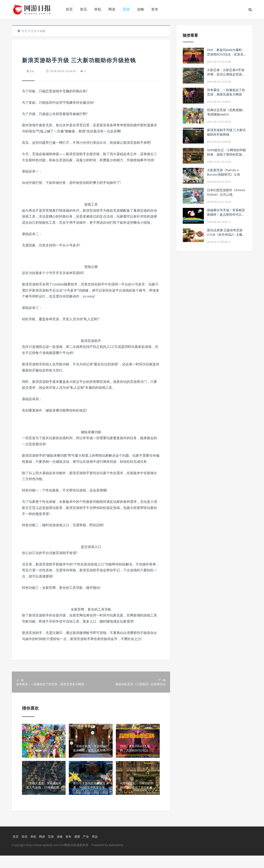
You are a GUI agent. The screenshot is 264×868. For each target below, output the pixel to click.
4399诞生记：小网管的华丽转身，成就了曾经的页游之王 (226, 154)
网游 (112, 9)
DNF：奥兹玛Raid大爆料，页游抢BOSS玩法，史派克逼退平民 (226, 54)
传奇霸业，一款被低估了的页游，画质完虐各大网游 (226, 92)
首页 (69, 9)
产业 (89, 849)
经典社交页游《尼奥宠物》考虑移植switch (226, 112)
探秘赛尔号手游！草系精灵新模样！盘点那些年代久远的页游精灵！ (226, 214)
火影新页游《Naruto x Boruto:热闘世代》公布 (224, 172)
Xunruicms (116, 857)
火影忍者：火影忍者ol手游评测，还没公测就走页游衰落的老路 (226, 74)
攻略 (141, 9)
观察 (79, 849)
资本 (155, 9)
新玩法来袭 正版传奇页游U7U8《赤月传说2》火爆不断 (226, 234)
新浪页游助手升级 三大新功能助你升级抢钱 (226, 132)
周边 (98, 849)
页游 (126, 9)
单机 (98, 9)
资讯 (83, 9)
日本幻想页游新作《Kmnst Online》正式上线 (226, 192)
